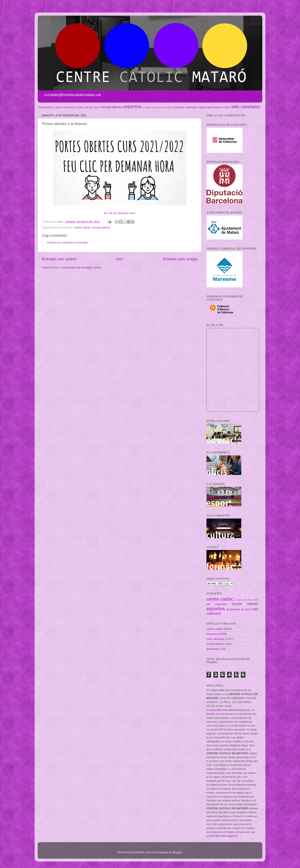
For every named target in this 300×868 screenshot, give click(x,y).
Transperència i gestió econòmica (57, 107)
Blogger (177, 852)
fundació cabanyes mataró (190, 107)
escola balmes (112, 107)
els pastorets (217, 604)
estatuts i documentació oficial (158, 107)
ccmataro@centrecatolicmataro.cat (228, 710)
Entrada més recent (59, 259)
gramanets (214, 107)
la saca (226, 107)
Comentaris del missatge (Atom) (81, 267)
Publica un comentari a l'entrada (67, 242)
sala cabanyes (245, 107)
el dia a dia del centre (88, 107)
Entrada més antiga (180, 259)
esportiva (132, 107)
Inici (120, 259)
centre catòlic (82, 227)
